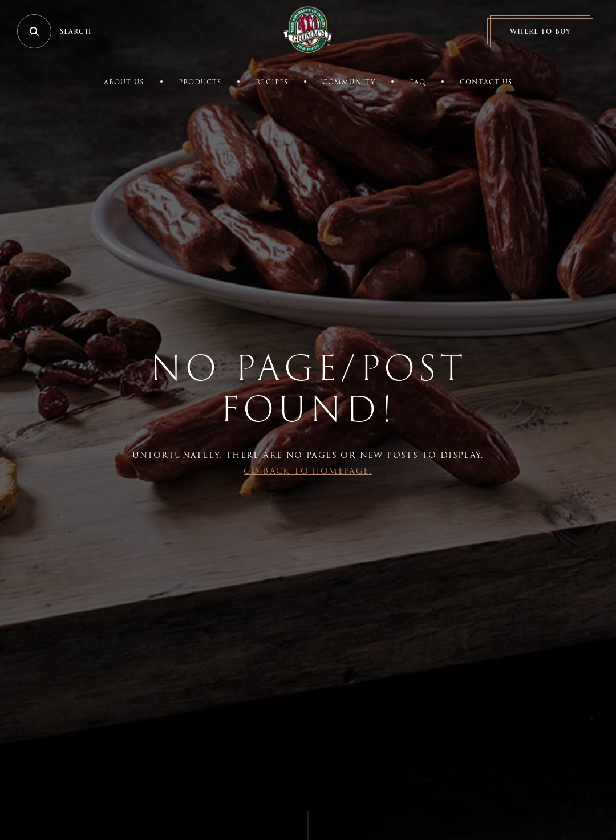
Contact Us (486, 82)
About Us (124, 82)
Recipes (272, 82)
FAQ (418, 82)
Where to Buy (540, 31)
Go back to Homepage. (308, 471)
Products (200, 82)
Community (349, 82)
